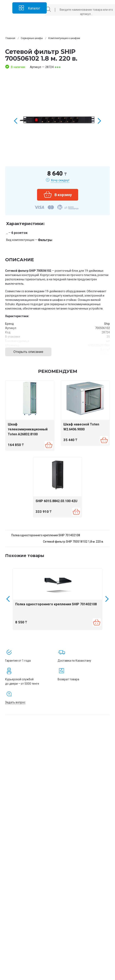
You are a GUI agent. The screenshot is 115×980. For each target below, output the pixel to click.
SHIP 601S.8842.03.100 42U (56, 501)
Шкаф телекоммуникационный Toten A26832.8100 (28, 429)
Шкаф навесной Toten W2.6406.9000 (81, 427)
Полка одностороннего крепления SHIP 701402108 (46, 535)
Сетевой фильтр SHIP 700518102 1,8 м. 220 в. (73, 542)
